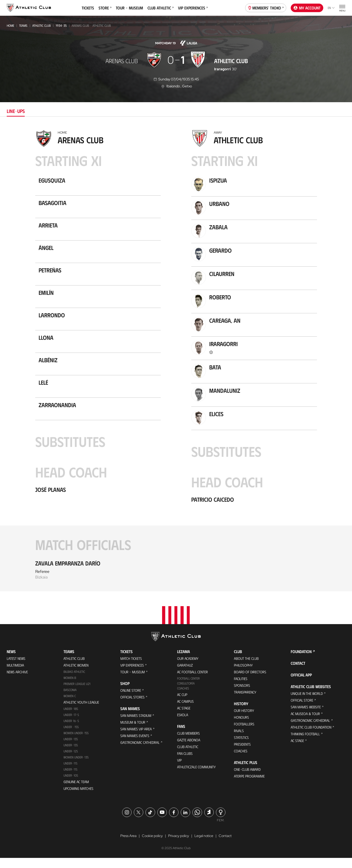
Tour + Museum (129, 8)
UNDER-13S (71, 755)
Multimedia (15, 675)
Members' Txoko (266, 7)
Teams (23, 25)
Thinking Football (305, 744)
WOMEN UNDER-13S (76, 767)
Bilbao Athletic (74, 681)
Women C (70, 706)
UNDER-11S (70, 773)
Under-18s (71, 719)
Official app (301, 685)
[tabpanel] (176, 360)
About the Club (246, 668)
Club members (188, 743)
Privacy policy (179, 846)
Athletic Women (76, 675)
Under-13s (71, 749)
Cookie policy (152, 846)
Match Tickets (131, 668)
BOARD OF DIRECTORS (250, 682)
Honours (241, 727)
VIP (179, 770)
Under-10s (71, 785)
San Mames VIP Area (136, 739)
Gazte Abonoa (189, 750)
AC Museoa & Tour (305, 723)
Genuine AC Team (76, 792)
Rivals (239, 741)
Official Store (302, 710)
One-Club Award (247, 779)
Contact (298, 673)
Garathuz (185, 675)
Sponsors (242, 695)
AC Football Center (192, 682)
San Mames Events (135, 745)
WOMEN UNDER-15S (76, 743)
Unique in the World (307, 703)
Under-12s (71, 761)
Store (105, 8)
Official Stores (132, 707)
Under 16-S (71, 731)
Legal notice (204, 846)
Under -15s (71, 737)
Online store (131, 700)
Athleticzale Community (196, 777)
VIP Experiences (193, 8)
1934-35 (61, 25)
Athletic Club (42, 25)
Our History (244, 720)
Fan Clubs (185, 763)
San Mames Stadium (136, 725)
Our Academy (188, 668)
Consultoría (186, 693)
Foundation (301, 661)
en (331, 8)
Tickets (88, 8)
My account (307, 8)
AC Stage (184, 718)
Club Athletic (161, 8)
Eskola (183, 725)
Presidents (242, 754)
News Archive (17, 682)
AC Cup (182, 704)
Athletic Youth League (81, 712)
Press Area (128, 846)
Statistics (241, 747)
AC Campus (185, 711)
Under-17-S (71, 725)
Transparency (245, 702)
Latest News (16, 668)
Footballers (244, 734)
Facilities (241, 688)
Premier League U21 (77, 694)
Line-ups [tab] (16, 111)
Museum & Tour (133, 732)
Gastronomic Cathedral (140, 752)
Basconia (70, 700)
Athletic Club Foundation (311, 737)
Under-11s (70, 779)
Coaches (183, 698)
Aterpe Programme (249, 786)
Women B (70, 688)
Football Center (188, 688)
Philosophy (243, 675)
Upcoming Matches (78, 798)
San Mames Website (306, 717)
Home (10, 25)
